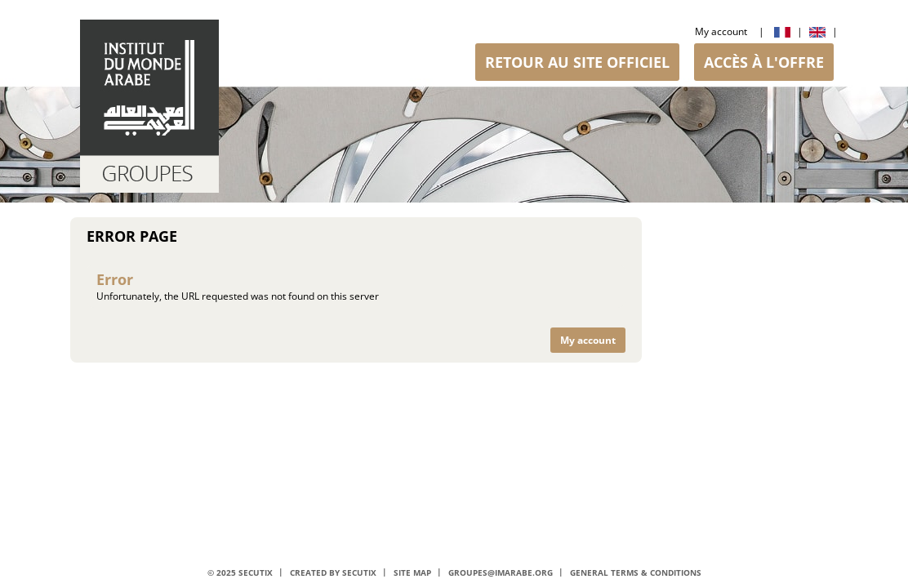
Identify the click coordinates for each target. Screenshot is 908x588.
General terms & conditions (636, 573)
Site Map (412, 573)
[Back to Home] (149, 106)
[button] (577, 62)
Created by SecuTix (333, 573)
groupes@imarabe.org (501, 573)
